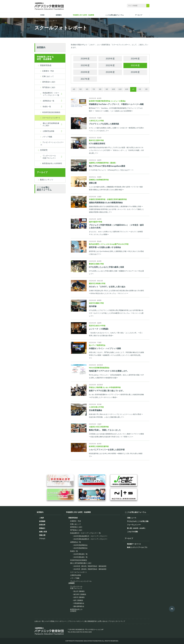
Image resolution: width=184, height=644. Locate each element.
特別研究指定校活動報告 (51, 112)
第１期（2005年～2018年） (137, 528)
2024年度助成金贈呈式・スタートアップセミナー (90, 539)
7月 (94, 89)
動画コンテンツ (47, 180)
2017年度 (85, 79)
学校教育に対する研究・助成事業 (45, 58)
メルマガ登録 (50, 621)
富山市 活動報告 (79, 591)
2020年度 (85, 72)
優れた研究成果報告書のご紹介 (51, 124)
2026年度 (85, 59)
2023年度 (85, 65)
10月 (113, 89)
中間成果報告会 (79, 603)
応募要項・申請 (48, 71)
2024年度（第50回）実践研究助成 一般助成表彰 (90, 569)
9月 (107, 89)
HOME (42, 15)
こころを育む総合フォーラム (44, 189)
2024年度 (135, 59)
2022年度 (110, 65)
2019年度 (110, 72)
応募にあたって (48, 76)
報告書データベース (134, 544)
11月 (120, 89)
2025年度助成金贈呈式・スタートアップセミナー (90, 536)
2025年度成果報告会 (80, 545)
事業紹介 (42, 528)
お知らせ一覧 (39, 621)
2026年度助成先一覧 (80, 554)
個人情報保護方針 (91, 621)
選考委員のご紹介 (49, 82)
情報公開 (42, 535)
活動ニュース (132, 518)
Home (37, 21)
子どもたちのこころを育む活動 (138, 521)
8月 (100, 89)
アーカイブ (42, 172)
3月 (146, 89)
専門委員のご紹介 (49, 87)
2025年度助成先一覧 (80, 557)
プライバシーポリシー (76, 621)
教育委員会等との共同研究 (52, 163)
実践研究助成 (46, 65)
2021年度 (135, 65)
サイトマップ (120, 621)
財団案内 (41, 47)
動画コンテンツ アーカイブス (137, 547)
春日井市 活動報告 (80, 594)
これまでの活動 (132, 532)
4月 (74, 89)
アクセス (42, 539)
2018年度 (135, 72)
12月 (127, 89)
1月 (133, 89)
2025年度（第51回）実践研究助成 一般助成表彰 (90, 566)
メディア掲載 (47, 137)
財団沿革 (42, 525)
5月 (81, 89)
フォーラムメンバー (134, 525)
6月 (87, 89)
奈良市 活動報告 (79, 597)
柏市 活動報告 (78, 600)
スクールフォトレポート (51, 118)
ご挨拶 (41, 518)
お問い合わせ (103, 621)
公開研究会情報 (48, 131)
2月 (140, 89)
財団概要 (42, 521)
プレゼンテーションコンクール (52, 143)
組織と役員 (43, 532)
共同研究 (44, 150)
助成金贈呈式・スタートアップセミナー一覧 (51, 94)
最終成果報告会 (79, 606)
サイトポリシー (61, 621)
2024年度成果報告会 (80, 548)
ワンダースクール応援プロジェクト (49, 157)
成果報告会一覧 (48, 101)
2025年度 (110, 59)
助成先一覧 (47, 107)
